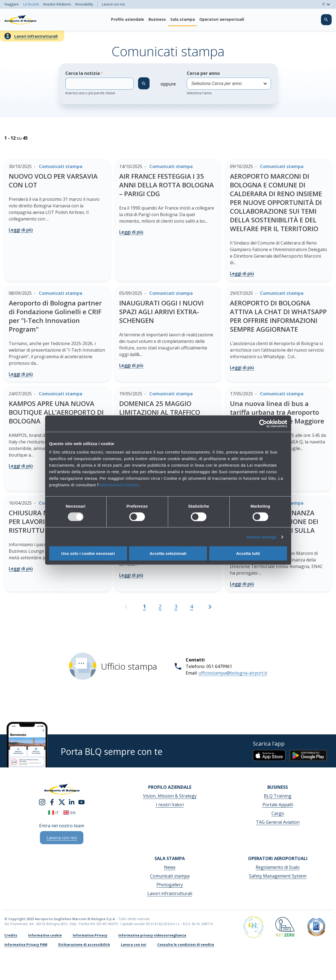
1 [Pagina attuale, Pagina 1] (144, 606)
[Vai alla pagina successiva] (210, 609)
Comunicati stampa (170, 876)
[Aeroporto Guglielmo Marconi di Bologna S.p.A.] (20, 20)
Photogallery (170, 885)
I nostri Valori (170, 805)
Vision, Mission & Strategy (170, 796)
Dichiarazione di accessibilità (84, 945)
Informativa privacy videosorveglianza (152, 935)
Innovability (84, 4)
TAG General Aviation (278, 822)
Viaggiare (12, 4)
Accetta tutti (248, 553)
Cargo (278, 813)
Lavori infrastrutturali (36, 36)
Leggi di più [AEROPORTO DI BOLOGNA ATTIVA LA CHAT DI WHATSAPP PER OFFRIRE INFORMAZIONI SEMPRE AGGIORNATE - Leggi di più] (242, 367)
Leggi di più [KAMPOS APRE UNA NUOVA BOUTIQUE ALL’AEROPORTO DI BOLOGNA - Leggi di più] (21, 466)
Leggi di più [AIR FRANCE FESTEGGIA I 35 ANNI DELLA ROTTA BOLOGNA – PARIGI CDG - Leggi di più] (131, 232)
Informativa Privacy (90, 935)
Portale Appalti (278, 805)
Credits (11, 935)
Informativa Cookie (119, 485)
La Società (31, 4)
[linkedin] (72, 804)
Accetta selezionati (168, 553)
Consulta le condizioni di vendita (186, 945)
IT (327, 4)
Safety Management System (278, 876)
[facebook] (52, 804)
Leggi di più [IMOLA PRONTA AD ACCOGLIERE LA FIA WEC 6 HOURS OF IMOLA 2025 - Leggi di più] (131, 575)
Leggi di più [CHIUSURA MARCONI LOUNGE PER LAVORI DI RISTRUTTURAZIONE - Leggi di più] (21, 569)
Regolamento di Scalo (278, 867)
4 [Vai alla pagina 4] (192, 606)
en (69, 813)
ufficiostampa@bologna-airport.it (233, 673)
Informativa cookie (45, 935)
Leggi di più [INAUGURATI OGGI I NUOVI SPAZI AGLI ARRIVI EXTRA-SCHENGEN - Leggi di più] (131, 365)
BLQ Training (278, 796)
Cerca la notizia (100, 83)
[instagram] (42, 804)
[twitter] (62, 804)
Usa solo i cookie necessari (88, 553)
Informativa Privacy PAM (26, 945)
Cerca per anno (229, 83)
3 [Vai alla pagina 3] (176, 606)
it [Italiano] (53, 813)
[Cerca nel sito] (326, 20)
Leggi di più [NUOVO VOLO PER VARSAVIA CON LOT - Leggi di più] (21, 230)
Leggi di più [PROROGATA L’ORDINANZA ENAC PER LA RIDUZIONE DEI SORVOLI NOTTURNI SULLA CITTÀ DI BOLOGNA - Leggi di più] (242, 584)
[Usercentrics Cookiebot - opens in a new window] (263, 423)
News (170, 867)
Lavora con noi (113, 4)
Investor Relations (57, 4)
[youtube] (81, 804)
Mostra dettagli (262, 537)
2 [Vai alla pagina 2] (160, 606)
